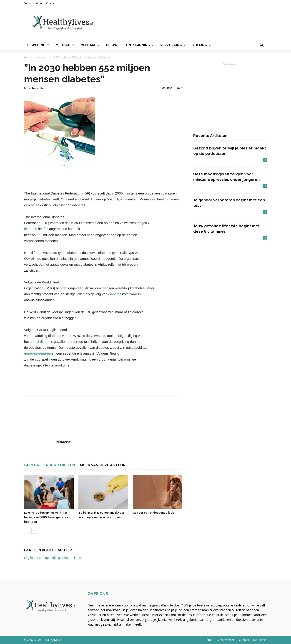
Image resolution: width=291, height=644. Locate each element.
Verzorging (173, 45)
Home (28, 57)
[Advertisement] (184, 23)
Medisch (65, 45)
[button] (261, 45)
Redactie (37, 88)
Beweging (38, 45)
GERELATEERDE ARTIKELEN (50, 465)
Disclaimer (260, 640)
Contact (51, 3)
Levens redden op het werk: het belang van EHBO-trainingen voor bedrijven (46, 517)
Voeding (202, 45)
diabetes (31, 229)
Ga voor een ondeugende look (153, 513)
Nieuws (113, 45)
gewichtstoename (38, 353)
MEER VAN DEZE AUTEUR (103, 465)
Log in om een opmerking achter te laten (53, 558)
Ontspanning (140, 45)
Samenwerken (33, 3)
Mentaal (90, 45)
